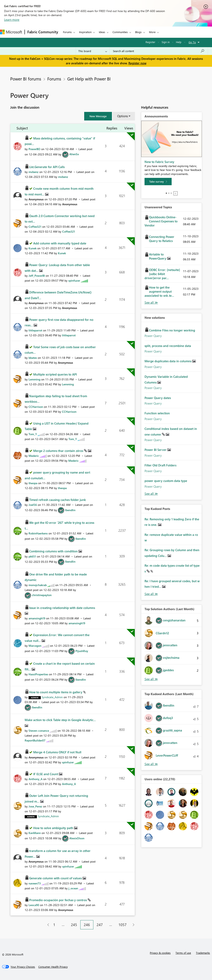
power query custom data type (166, 481)
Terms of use (183, 953)
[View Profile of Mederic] (34, 456)
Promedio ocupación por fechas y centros (58, 900)
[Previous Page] (47, 925)
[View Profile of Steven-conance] (39, 731)
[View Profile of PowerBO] (34, 149)
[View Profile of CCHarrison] (36, 407)
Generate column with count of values (56, 878)
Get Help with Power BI (89, 79)
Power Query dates (158, 398)
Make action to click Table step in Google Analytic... (60, 720)
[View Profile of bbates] (33, 358)
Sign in (166, 42)
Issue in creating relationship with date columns (62, 608)
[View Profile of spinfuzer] (74, 280)
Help (179, 42)
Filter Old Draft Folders (160, 465)
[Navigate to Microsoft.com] (11, 32)
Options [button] (123, 116)
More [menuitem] (152, 32)
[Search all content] (159, 51)
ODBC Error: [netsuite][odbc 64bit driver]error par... (162, 274)
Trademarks (203, 953)
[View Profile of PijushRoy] (82, 651)
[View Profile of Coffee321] (35, 227)
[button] (98, 116)
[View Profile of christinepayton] (42, 595)
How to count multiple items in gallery (56, 692)
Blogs (138, 32)
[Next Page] (132, 925)
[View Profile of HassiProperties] (38, 674)
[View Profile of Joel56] (33, 505)
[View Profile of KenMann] (35, 833)
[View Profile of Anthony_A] (35, 779)
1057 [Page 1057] (123, 925)
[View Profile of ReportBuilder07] (35, 740)
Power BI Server (156, 450)
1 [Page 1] (54, 925)
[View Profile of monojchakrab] (38, 585)
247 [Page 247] (100, 925)
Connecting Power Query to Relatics (162, 239)
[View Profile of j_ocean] (73, 888)
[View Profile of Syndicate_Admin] (52, 697)
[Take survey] (158, 182)
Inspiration (85, 32)
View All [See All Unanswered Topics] (151, 303)
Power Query (153, 336)
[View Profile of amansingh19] (37, 618)
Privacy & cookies (160, 953)
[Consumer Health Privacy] (53, 967)
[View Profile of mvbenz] (34, 172)
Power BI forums (26, 79)
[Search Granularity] (93, 51)
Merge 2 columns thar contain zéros (59, 451)
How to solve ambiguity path (54, 828)
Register (150, 42)
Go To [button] (192, 42)
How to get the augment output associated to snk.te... (159, 291)
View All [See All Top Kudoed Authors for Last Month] (151, 764)
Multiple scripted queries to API (55, 374)
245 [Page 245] (74, 925)
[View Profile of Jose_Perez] (35, 806)
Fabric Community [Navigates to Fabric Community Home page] (43, 32)
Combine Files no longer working (172, 330)
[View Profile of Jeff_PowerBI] (37, 276)
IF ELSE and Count (46, 774)
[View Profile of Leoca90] (34, 905)
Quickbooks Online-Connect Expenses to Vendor (161, 221)
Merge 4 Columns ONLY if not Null (57, 752)
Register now (137, 63)
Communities (120, 32)
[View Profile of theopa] (33, 483)
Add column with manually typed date (60, 243)
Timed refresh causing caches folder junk (57, 500)
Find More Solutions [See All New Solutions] (151, 494)
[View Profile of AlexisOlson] (77, 838)
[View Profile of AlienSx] (74, 154)
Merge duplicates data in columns (168, 361)
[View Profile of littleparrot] (35, 330)
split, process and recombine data (168, 346)
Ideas (102, 32)
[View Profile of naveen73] (35, 883)
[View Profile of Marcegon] (35, 646)
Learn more (12, 20)
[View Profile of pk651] (32, 556)
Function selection (157, 413)
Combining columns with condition (54, 551)
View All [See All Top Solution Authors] (151, 679)
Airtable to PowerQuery (158, 256)
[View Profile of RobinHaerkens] (38, 533)
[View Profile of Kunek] (33, 248)
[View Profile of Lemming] (34, 379)
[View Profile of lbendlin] (70, 510)
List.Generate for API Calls (47, 167)
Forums (67, 32)
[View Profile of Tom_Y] (33, 434)
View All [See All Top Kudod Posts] (151, 594)
